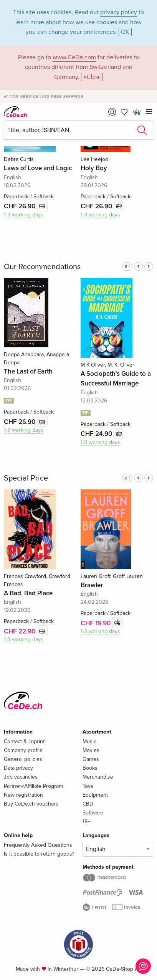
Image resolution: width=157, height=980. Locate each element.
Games (91, 759)
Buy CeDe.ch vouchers (31, 804)
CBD (88, 804)
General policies (23, 759)
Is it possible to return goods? (39, 854)
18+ (86, 822)
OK (125, 32)
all (127, 266)
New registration (23, 795)
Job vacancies (21, 777)
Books (90, 768)
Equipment (95, 795)
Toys (88, 786)
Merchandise (98, 777)
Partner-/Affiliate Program (33, 786)
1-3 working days (24, 215)
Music (89, 741)
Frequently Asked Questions (38, 845)
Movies (91, 750)
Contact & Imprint (24, 741)
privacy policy (119, 12)
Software (93, 813)
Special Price (26, 478)
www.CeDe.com (74, 57)
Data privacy (18, 768)
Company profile (23, 750)
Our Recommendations (42, 267)
